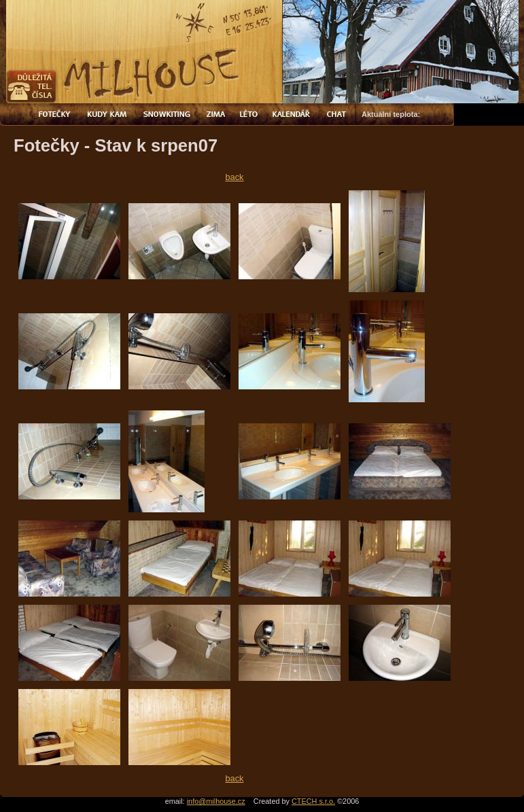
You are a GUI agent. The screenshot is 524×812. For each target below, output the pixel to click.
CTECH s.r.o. (313, 801)
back (234, 177)
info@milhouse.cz (216, 801)
